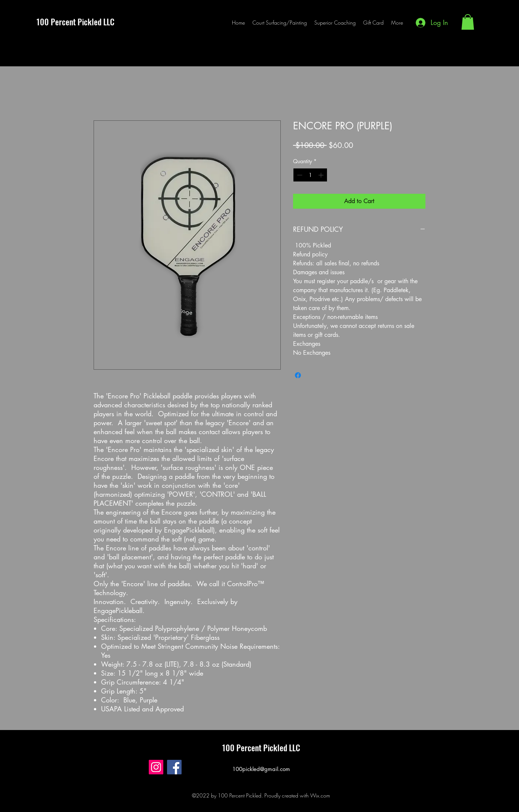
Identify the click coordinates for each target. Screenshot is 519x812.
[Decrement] (299, 175)
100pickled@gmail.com (261, 769)
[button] (468, 22)
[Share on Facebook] (298, 375)
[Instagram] (156, 767)
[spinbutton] (310, 175)
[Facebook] (174, 767)
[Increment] (322, 175)
